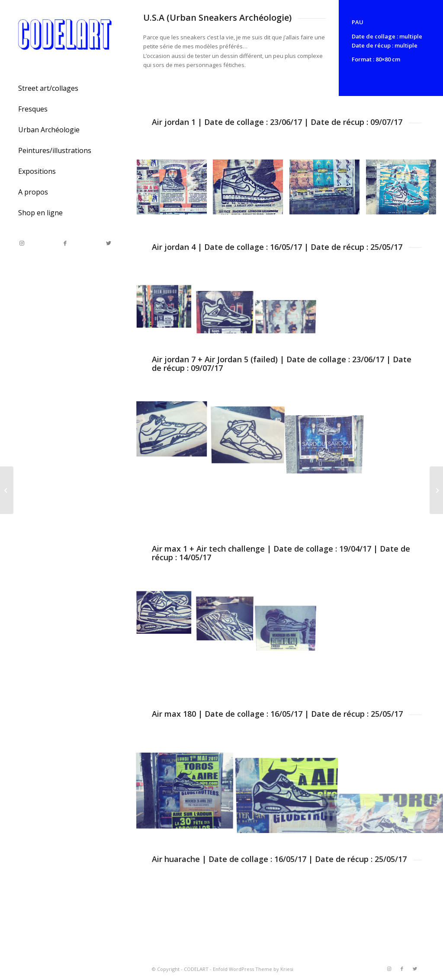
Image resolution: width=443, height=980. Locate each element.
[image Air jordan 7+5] (328, 431)
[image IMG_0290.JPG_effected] (328, 190)
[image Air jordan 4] (167, 309)
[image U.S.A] (167, 614)
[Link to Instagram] (22, 243)
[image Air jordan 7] (251, 431)
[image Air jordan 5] (175, 431)
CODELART (196, 969)
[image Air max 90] (188, 792)
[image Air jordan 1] (175, 190)
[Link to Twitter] (108, 243)
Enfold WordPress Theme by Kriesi (253, 969)
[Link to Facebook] (65, 243)
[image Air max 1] (289, 614)
